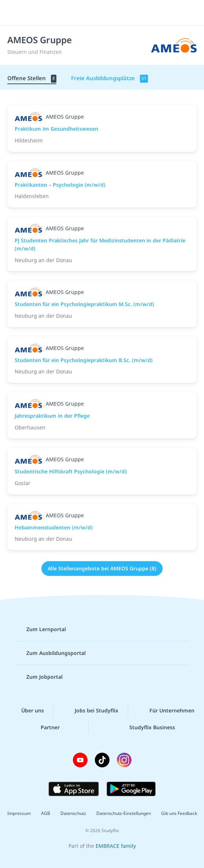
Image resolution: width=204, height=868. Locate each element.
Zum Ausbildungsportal (50, 653)
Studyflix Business (146, 727)
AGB (46, 813)
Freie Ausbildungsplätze (110, 79)
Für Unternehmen (166, 711)
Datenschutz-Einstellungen (124, 813)
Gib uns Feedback (179, 813)
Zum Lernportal (40, 629)
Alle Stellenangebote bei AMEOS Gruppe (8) (102, 568)
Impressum (19, 813)
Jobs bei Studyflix (91, 711)
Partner (44, 727)
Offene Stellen (32, 79)
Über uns (27, 711)
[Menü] (15, 13)
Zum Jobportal (39, 677)
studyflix (109, 13)
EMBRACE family (116, 846)
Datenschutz (73, 813)
